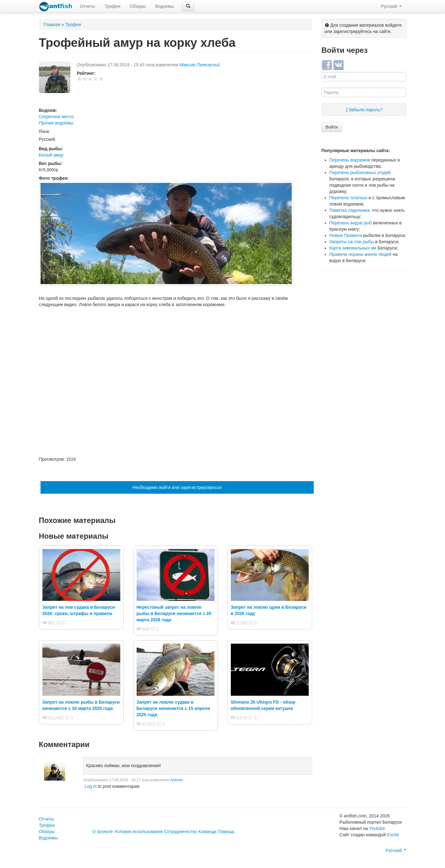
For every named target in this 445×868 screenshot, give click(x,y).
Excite (393, 835)
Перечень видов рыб (351, 223)
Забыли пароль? (366, 110)
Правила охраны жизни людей (361, 254)
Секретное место (56, 117)
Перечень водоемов (350, 160)
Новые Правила (346, 235)
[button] (188, 6)
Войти (332, 127)
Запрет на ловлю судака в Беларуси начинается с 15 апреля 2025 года (173, 708)
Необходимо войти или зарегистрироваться (177, 487)
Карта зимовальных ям (353, 248)
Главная (52, 25)
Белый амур (51, 155)
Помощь (226, 832)
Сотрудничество (181, 832)
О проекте (103, 832)
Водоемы (165, 6)
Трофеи (112, 6)
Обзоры (138, 6)
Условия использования (138, 832)
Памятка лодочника (350, 210)
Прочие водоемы (56, 123)
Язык (44, 131)
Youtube (377, 828)
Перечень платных (348, 198)
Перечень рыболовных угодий (360, 173)
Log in (91, 786)
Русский (391, 6)
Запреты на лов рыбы (352, 242)
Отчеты (88, 6)
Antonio (176, 780)
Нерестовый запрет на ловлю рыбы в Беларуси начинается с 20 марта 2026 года (174, 613)
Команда (207, 832)
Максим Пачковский (200, 65)
